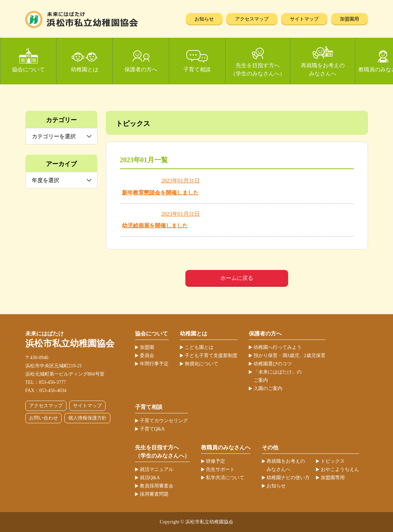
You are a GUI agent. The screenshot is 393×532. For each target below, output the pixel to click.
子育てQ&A (152, 429)
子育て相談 (197, 69)
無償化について (201, 364)
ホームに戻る (237, 278)
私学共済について (225, 478)
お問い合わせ (44, 418)
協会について (28, 69)
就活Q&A (150, 478)
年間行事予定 (154, 364)
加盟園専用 (333, 478)
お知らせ (204, 19)
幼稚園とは (85, 69)
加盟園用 (349, 19)
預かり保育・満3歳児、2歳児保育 (290, 356)
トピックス (333, 461)
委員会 (147, 356)
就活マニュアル (157, 469)
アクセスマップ (252, 19)
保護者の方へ (141, 69)
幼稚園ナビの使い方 (288, 478)
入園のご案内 (268, 388)
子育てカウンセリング (164, 421)
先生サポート (220, 469)
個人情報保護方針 (87, 418)
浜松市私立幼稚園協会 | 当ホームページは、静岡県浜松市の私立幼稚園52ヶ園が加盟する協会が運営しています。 (82, 19)
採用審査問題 (154, 494)
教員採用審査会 (157, 486)
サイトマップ (304, 19)
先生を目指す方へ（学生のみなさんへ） (258, 69)
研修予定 (216, 461)
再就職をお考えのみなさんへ (323, 69)
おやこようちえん (340, 469)
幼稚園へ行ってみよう (278, 347)
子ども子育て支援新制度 (211, 356)
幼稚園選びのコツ (273, 364)
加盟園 (147, 347)
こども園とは (199, 347)
